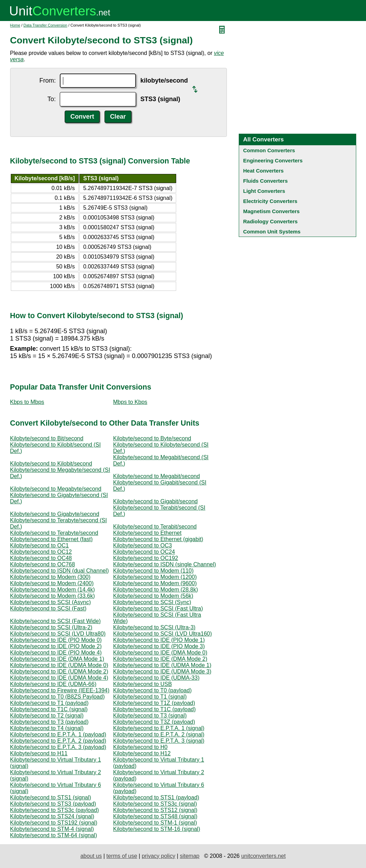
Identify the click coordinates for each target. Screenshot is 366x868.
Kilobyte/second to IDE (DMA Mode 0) (160, 653)
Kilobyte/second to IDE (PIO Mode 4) (56, 653)
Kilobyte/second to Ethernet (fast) (52, 539)
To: (51, 99)
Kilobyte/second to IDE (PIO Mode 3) (159, 646)
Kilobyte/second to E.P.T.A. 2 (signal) (159, 734)
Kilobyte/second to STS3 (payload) (53, 804)
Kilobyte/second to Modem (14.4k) (53, 590)
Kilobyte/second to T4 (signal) (47, 728)
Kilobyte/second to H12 (142, 753)
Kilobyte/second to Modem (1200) (155, 577)
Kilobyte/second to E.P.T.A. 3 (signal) (159, 741)
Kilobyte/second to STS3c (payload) (55, 810)
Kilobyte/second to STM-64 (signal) (54, 835)
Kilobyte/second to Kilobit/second (51, 464)
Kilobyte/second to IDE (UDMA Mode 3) (162, 671)
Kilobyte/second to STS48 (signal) (155, 816)
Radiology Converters (271, 221)
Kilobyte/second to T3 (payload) (49, 722)
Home (15, 25)
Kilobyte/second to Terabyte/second (54, 533)
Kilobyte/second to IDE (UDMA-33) (156, 678)
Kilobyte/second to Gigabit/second (156, 501)
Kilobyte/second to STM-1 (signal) (155, 823)
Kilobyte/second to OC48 (41, 558)
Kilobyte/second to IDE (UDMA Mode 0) (59, 665)
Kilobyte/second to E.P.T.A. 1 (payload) (58, 734)
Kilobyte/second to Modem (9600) (155, 583)
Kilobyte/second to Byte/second (152, 438)
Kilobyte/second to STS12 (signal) (155, 810)
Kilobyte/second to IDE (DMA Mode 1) (57, 659)
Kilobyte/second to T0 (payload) (153, 690)
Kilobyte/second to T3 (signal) (150, 716)
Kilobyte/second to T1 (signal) (150, 697)
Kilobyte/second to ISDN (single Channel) (165, 564)
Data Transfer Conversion (45, 25)
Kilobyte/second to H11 (39, 753)
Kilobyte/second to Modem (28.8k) (156, 590)
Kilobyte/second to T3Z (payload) (154, 722)
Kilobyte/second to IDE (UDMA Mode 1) (162, 665)
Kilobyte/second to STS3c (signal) (155, 804)
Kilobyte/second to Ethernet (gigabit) (158, 539)
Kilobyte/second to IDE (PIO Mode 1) (159, 640)
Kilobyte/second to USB (143, 684)
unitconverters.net (263, 856)
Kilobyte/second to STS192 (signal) (54, 823)
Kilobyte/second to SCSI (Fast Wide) (56, 621)
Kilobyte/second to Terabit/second (155, 527)
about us (91, 856)
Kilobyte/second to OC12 (41, 552)
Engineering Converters (273, 160)
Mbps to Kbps (130, 402)
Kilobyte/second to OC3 (143, 545)
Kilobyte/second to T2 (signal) (47, 716)
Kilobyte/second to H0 (141, 747)
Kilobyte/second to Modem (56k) (153, 596)
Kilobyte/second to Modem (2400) (52, 583)
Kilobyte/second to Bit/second (47, 438)
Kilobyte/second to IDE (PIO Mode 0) (56, 640)
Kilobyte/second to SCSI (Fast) (48, 608)
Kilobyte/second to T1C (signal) (49, 709)
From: (47, 80)
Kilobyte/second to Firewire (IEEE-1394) (60, 690)
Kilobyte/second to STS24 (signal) (52, 816)
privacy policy (158, 856)
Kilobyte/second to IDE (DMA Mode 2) (160, 659)
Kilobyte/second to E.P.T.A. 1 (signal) (159, 728)
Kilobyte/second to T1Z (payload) (154, 703)
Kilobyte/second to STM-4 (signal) (52, 829)
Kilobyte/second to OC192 (146, 558)
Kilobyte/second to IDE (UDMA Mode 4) (59, 678)
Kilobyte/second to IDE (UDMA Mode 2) (59, 671)
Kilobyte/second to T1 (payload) (49, 703)
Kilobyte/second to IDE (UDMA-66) (53, 684)
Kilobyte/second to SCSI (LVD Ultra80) (58, 634)
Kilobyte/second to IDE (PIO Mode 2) (56, 646)
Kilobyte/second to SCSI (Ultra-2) (51, 627)
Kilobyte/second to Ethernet (148, 533)
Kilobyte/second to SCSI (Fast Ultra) (158, 608)
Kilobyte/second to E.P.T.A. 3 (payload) (58, 747)
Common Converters (269, 150)
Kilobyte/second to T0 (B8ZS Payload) (58, 697)
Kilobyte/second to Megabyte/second (56, 489)
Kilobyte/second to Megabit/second (157, 476)
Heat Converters (264, 171)
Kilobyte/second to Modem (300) (50, 577)
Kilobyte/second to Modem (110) (153, 571)
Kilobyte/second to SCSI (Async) (51, 602)
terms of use (122, 856)
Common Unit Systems (272, 232)
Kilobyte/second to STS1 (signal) (51, 797)
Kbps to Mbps (27, 402)
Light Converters (264, 191)
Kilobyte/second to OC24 (144, 552)
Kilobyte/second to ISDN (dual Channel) (60, 571)
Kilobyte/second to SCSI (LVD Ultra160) (163, 634)
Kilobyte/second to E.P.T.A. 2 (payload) (58, 741)
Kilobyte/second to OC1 (40, 545)
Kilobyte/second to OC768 (43, 564)
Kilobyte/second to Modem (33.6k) (53, 596)
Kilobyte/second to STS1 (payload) (156, 797)
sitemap (189, 856)
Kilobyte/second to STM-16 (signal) (157, 829)
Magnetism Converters (272, 211)
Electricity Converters (270, 201)
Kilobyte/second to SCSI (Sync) (152, 602)
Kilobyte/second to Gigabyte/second (55, 514)
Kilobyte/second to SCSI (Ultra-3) (155, 627)
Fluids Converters (266, 181)
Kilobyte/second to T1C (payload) (155, 709)
